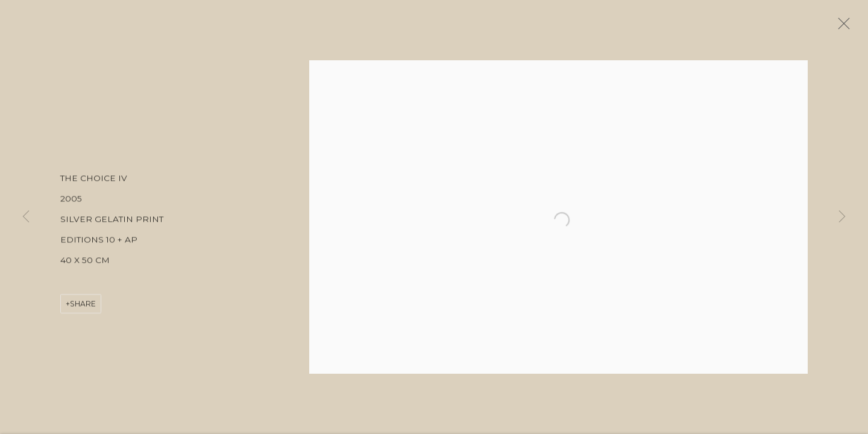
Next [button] (842, 217)
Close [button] (846, 27)
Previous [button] (26, 217)
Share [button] (83, 308)
